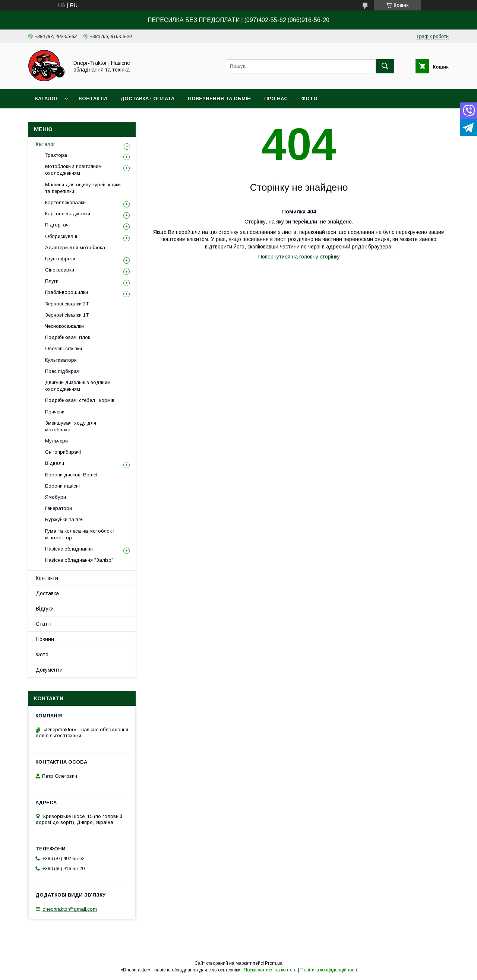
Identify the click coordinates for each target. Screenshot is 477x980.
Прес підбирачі (63, 371)
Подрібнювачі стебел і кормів (80, 400)
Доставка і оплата (147, 99)
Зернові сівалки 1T (67, 315)
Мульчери (56, 441)
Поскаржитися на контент (270, 970)
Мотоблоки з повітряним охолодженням (73, 170)
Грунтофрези (60, 259)
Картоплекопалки (65, 202)
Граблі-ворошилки (67, 292)
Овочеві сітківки (64, 348)
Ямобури (56, 497)
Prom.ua (274, 963)
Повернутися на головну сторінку (299, 257)
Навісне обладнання (69, 549)
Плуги (52, 281)
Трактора (56, 155)
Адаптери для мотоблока (75, 248)
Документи (49, 670)
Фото (309, 99)
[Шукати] (385, 66)
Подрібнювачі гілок (68, 337)
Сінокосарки (60, 270)
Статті (44, 624)
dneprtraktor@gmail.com (70, 909)
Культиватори (61, 360)
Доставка (47, 593)
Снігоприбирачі (63, 452)
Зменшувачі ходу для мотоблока (71, 426)
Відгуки (45, 609)
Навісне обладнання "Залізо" (79, 560)
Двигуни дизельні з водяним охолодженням (78, 386)
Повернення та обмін (219, 99)
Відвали (55, 463)
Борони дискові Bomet (71, 475)
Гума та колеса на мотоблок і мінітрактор (80, 534)
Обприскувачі (61, 236)
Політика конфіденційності (329, 970)
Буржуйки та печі (65, 519)
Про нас (276, 99)
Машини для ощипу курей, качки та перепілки (83, 188)
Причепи (55, 412)
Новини (45, 639)
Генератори (59, 508)
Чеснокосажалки (64, 326)
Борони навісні (62, 486)
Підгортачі (57, 225)
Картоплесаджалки (68, 214)
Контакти (93, 99)
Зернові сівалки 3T (67, 304)
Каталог (47, 99)
